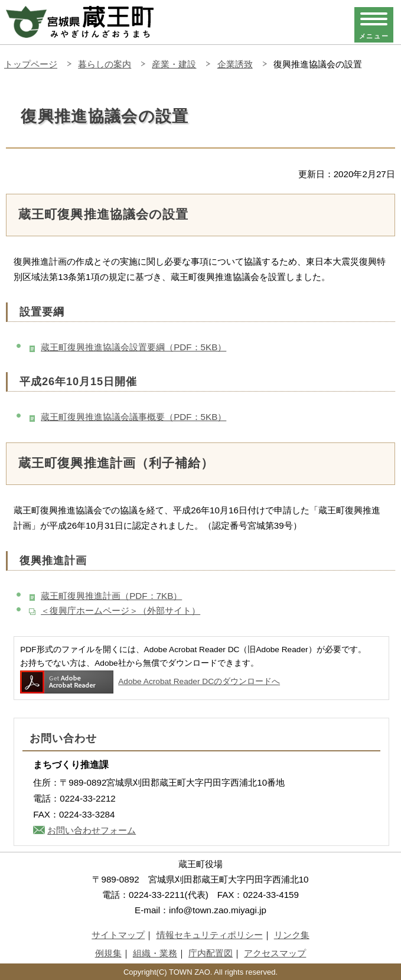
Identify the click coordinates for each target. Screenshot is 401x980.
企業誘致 (235, 64)
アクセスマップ (275, 953)
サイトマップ (118, 935)
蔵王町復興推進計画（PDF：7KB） (111, 596)
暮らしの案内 (105, 64)
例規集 (108, 953)
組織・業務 (155, 953)
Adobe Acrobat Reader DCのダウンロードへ (150, 681)
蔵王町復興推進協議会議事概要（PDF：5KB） (133, 417)
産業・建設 (174, 64)
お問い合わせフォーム (92, 830)
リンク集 (292, 935)
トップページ (31, 64)
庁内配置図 (211, 953)
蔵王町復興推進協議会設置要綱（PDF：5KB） (133, 347)
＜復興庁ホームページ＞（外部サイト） (120, 611)
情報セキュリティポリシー (210, 935)
